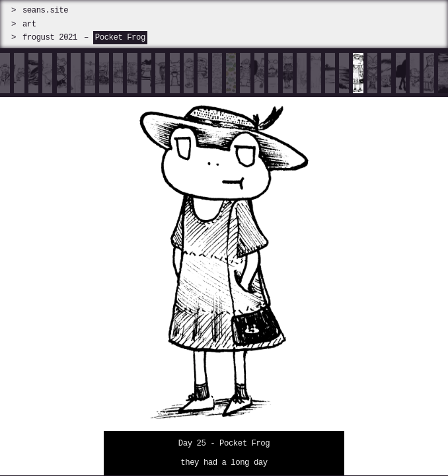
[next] (392, 264)
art (29, 24)
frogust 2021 (50, 37)
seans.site (45, 10)
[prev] (56, 264)
